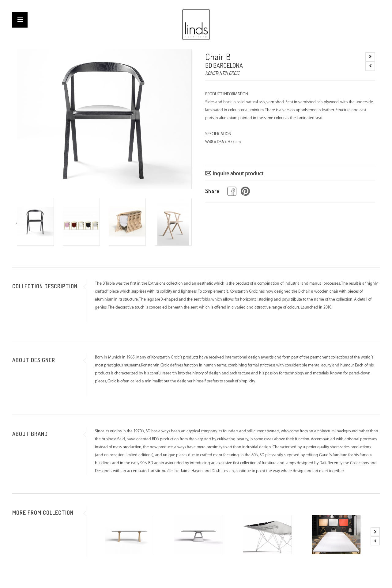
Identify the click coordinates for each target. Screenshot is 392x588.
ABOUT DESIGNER (34, 360)
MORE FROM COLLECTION (43, 513)
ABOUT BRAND (30, 434)
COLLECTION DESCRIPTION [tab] (45, 286)
